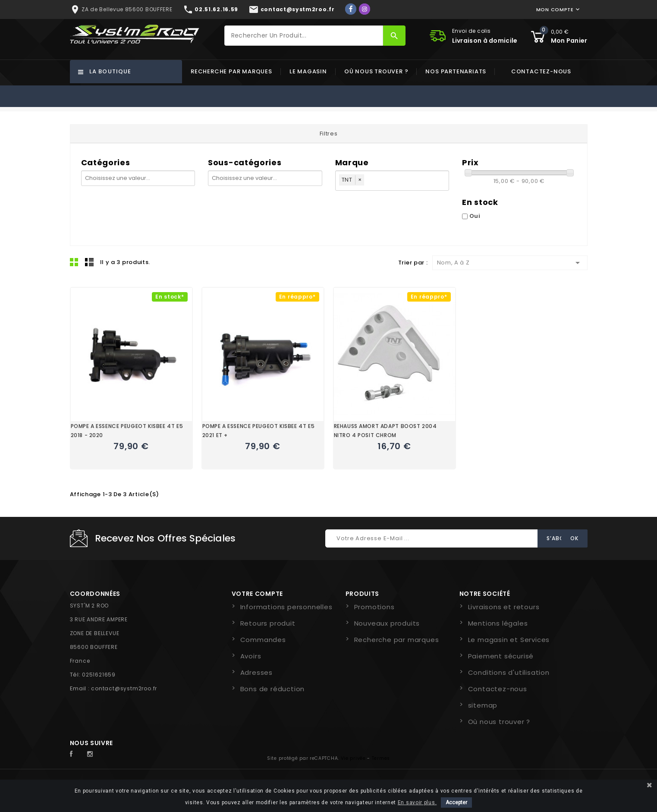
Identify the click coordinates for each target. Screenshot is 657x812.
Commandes (263, 640)
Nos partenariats (456, 71)
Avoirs (251, 656)
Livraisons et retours (504, 607)
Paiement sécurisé (501, 656)
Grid (74, 262)
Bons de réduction (273, 689)
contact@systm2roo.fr (124, 688)
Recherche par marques (231, 71)
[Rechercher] (304, 36)
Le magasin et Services (509, 640)
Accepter (456, 803)
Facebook (76, 754)
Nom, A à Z (510, 263)
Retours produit (268, 623)
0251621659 (99, 675)
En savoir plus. (417, 803)
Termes (381, 758)
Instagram (92, 754)
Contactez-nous (541, 71)
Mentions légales (498, 623)
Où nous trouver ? (376, 71)
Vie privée (353, 758)
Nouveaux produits (387, 623)
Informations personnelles (286, 607)
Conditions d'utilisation (509, 672)
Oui (475, 216)
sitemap (483, 705)
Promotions (374, 607)
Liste (89, 262)
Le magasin (308, 71)
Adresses (256, 672)
